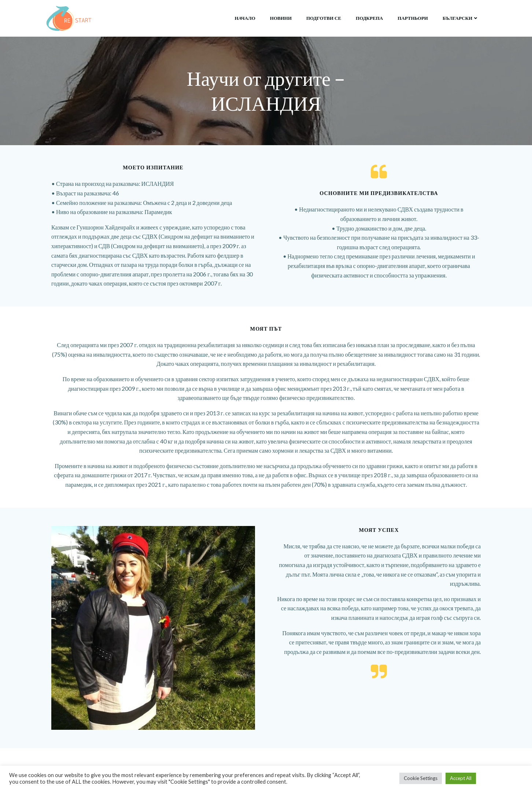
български (461, 18)
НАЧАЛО (245, 18)
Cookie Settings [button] (421, 778)
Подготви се (324, 18)
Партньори (413, 18)
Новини (281, 18)
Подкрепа (369, 18)
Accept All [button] (461, 778)
